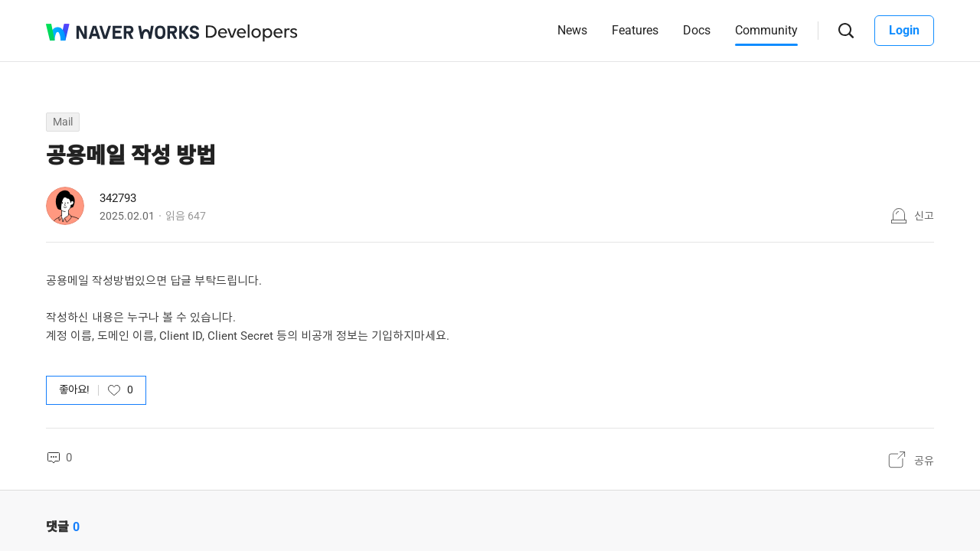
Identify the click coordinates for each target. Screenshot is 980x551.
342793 (118, 198)
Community (766, 30)
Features (635, 30)
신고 (924, 216)
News (572, 30)
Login (904, 30)
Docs (697, 30)
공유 (924, 461)
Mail (63, 122)
